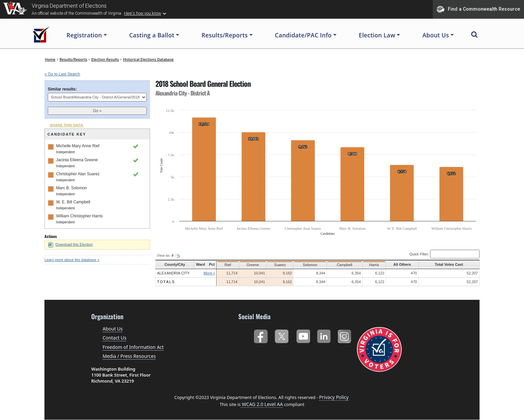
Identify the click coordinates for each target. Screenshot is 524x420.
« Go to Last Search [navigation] (62, 74)
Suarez (280, 265)
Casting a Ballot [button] (152, 35)
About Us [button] (436, 35)
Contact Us (114, 338)
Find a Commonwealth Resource (478, 9)
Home (50, 59)
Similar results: (62, 89)
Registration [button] (84, 35)
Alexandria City (173, 273)
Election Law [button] (377, 35)
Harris (373, 265)
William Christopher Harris (79, 216)
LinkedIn (324, 335)
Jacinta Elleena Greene (77, 160)
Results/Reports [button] (225, 35)
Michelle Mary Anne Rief (78, 146)
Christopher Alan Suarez (78, 174)
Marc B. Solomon (72, 188)
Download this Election (70, 244)
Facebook (260, 335)
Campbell (343, 265)
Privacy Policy (334, 397)
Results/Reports (73, 59)
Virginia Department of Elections (69, 6)
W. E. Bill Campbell (73, 202)
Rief (229, 265)
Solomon (310, 265)
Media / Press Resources (129, 356)
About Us (113, 329)
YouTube (303, 335)
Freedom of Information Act (133, 347)
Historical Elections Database (148, 59)
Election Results (105, 59)
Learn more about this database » (72, 260)
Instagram (345, 335)
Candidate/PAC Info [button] (303, 35)
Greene (253, 265)
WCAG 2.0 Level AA (262, 404)
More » (210, 273)
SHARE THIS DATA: (67, 125)
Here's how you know (143, 13)
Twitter (282, 335)
